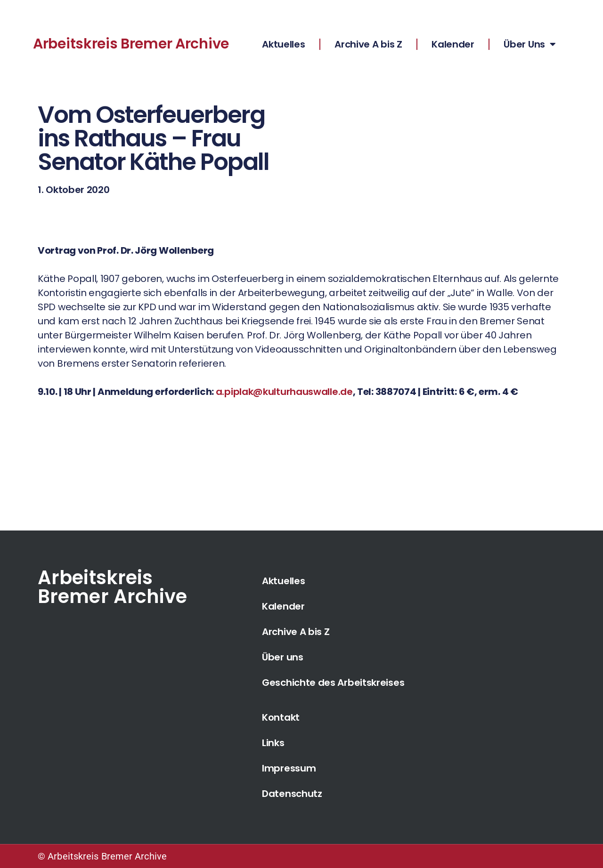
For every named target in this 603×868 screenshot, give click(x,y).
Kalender (453, 44)
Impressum (289, 768)
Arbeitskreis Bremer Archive (131, 44)
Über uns (283, 657)
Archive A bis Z (368, 44)
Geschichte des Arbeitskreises (333, 683)
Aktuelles (283, 44)
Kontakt (281, 717)
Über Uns (530, 44)
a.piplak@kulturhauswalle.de (284, 392)
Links (273, 743)
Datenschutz (292, 794)
